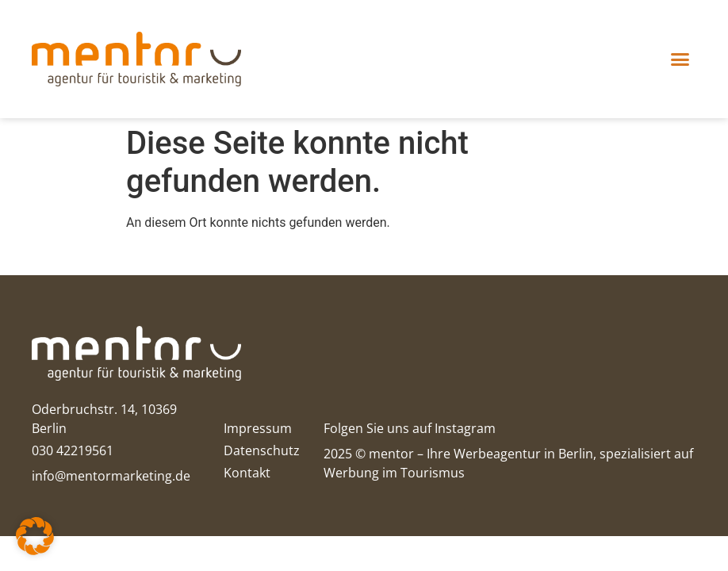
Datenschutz (262, 450)
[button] (680, 59)
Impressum (258, 428)
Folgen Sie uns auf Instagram (410, 428)
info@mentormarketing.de (111, 476)
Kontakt (247, 473)
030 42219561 (73, 450)
